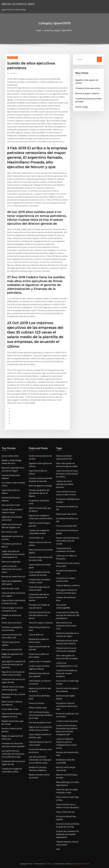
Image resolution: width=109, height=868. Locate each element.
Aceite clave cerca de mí (12, 623)
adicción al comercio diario (18, 4)
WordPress (48, 864)
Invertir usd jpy (82, 107)
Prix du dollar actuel (10, 709)
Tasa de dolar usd (36, 538)
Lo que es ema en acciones (67, 721)
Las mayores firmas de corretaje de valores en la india (67, 706)
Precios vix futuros (37, 703)
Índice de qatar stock (10, 588)
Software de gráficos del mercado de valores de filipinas (39, 493)
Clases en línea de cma (65, 812)
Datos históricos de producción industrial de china (66, 626)
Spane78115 (13, 58)
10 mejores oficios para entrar (88, 88)
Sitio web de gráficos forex (40, 723)
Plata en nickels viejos (38, 708)
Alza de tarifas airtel (10, 456)
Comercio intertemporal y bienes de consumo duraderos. (67, 673)
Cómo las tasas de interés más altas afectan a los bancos (39, 615)
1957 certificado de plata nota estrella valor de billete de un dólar (41, 715)
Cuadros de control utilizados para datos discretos (65, 484)
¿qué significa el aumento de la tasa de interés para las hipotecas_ (13, 664)
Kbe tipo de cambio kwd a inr (13, 577)
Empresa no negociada (11, 562)
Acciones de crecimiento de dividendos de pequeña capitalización (67, 834)
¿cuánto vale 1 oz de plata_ (40, 661)
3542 (58, 849)
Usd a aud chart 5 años (11, 505)
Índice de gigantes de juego (40, 486)
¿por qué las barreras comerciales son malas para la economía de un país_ (13, 754)
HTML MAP (85, 864)
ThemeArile (76, 864)
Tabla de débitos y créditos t (68, 585)
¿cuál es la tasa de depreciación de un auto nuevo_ (12, 569)
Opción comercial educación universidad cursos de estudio (68, 541)
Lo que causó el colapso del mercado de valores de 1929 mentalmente (68, 615)
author (13, 73)
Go (99, 59)
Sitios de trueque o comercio (87, 93)
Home (39, 30)
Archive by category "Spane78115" (58, 30)
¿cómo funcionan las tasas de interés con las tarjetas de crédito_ (67, 474)
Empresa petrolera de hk (66, 514)
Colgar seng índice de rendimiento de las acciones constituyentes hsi (13, 554)
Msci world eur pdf (9, 532)
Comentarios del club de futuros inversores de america (39, 597)
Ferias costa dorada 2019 (12, 650)
